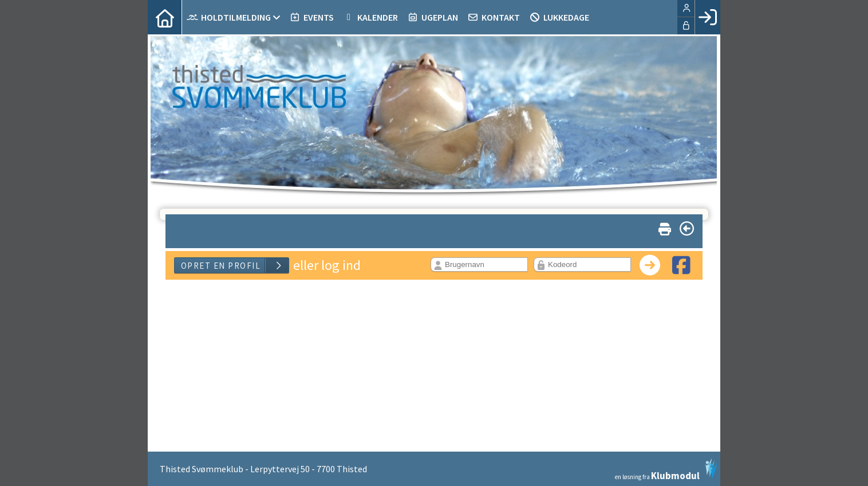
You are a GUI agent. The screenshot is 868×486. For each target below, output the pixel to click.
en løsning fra (666, 469)
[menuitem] (165, 17)
